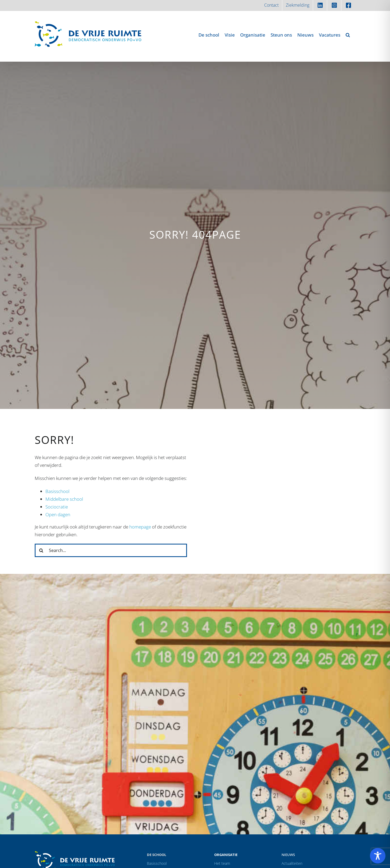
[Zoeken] (41, 550)
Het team (222, 863)
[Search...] (111, 550)
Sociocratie (57, 507)
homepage (140, 527)
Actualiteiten (292, 863)
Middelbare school (64, 499)
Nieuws (288, 855)
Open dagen (58, 514)
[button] (348, 35)
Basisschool (57, 491)
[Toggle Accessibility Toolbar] (378, 856)
